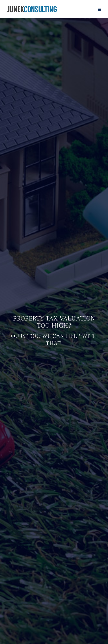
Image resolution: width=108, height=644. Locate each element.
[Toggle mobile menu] (100, 9)
